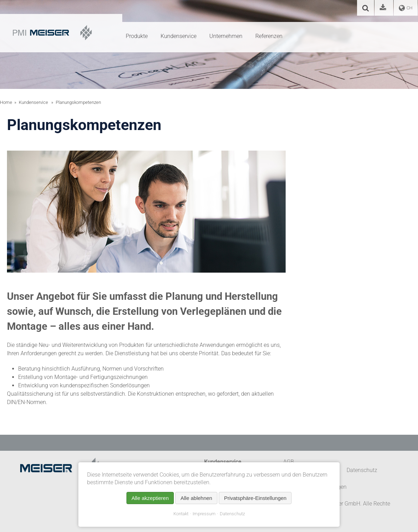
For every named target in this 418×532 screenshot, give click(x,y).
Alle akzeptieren (150, 498)
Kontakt (181, 514)
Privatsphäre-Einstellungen (255, 498)
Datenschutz (232, 514)
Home (6, 102)
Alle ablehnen (196, 498)
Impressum (204, 514)
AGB (289, 462)
